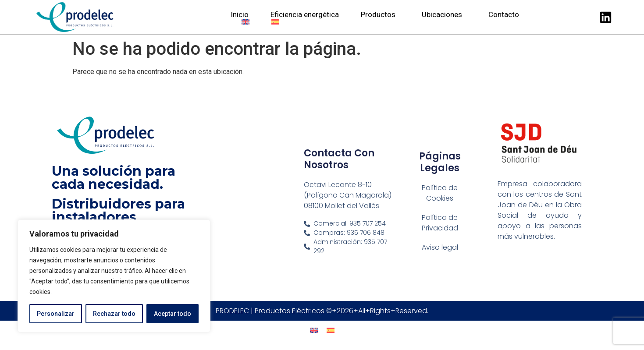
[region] (114, 276)
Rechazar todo (114, 314)
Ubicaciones (444, 14)
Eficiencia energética (305, 14)
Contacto (504, 14)
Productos (380, 14)
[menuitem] (246, 22)
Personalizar (56, 314)
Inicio (240, 14)
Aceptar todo (173, 314)
